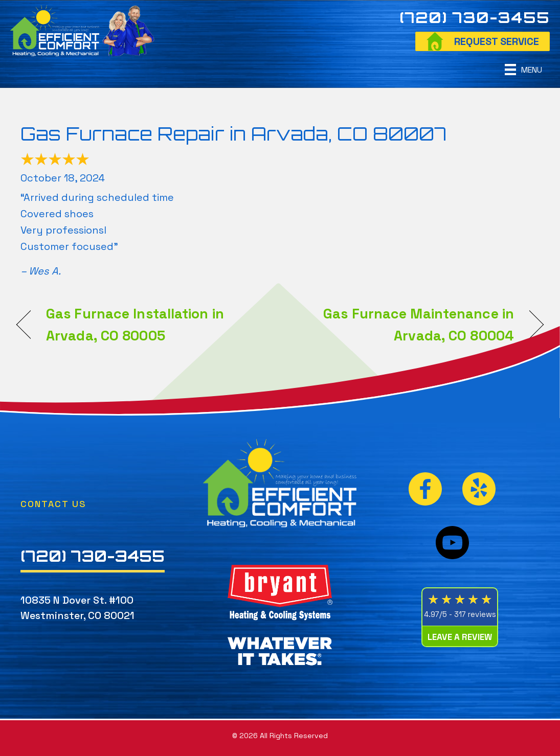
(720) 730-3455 (475, 17)
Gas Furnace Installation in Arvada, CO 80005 (135, 325)
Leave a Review (460, 637)
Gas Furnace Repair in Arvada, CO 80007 (233, 134)
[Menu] (523, 70)
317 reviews (475, 614)
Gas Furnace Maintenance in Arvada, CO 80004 (405, 325)
